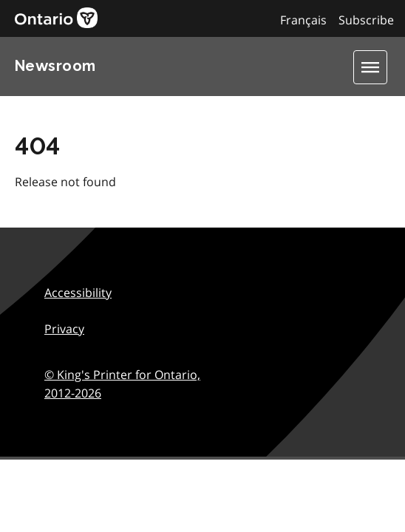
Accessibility (78, 293)
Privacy (64, 329)
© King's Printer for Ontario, (122, 384)
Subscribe (366, 20)
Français (303, 20)
